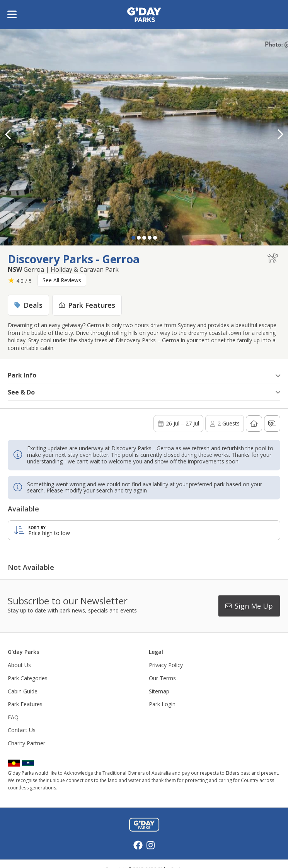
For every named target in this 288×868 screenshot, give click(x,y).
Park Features (25, 704)
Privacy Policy (166, 665)
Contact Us (22, 730)
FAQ (13, 717)
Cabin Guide (23, 691)
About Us (19, 665)
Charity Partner (26, 743)
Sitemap (159, 691)
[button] (280, 134)
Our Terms (162, 678)
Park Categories (28, 678)
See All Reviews (62, 280)
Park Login (162, 704)
